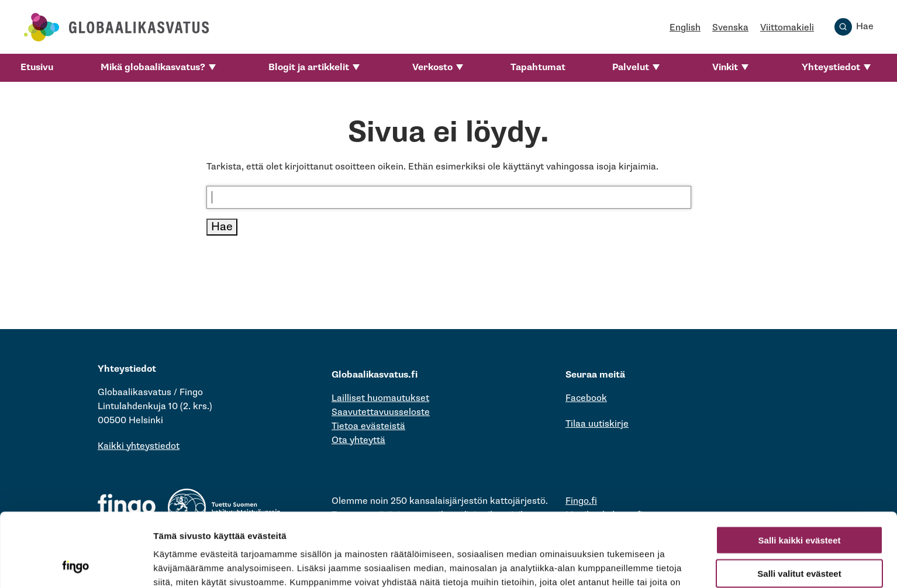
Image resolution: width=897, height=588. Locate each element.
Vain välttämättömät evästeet (799, 537)
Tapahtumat (538, 68)
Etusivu (37, 68)
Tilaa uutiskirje (597, 424)
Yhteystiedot (831, 68)
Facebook (586, 398)
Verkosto (432, 68)
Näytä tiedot (625, 565)
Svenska (730, 28)
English (685, 28)
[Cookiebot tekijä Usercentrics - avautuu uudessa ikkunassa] (76, 565)
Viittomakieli (787, 28)
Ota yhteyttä (358, 440)
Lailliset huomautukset (380, 398)
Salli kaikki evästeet (800, 471)
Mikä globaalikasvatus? (153, 68)
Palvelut (631, 68)
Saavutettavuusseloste (381, 412)
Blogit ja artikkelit (309, 68)
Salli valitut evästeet (799, 504)
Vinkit (725, 68)
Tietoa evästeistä (368, 426)
